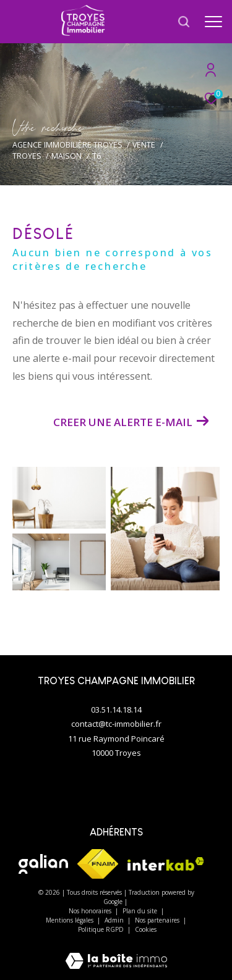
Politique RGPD (101, 929)
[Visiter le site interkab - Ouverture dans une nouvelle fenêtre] (166, 864)
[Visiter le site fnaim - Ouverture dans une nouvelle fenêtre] (97, 864)
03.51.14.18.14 (116, 710)
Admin (115, 920)
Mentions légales (71, 920)
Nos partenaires (158, 920)
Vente (144, 145)
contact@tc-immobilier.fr (116, 724)
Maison (67, 156)
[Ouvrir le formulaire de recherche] (184, 22)
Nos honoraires (91, 911)
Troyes (27, 156)
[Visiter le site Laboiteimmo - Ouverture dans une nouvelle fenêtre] (116, 953)
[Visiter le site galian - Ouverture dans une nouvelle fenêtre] (43, 864)
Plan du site (141, 911)
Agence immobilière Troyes (67, 145)
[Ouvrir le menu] (213, 22)
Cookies (146, 930)
